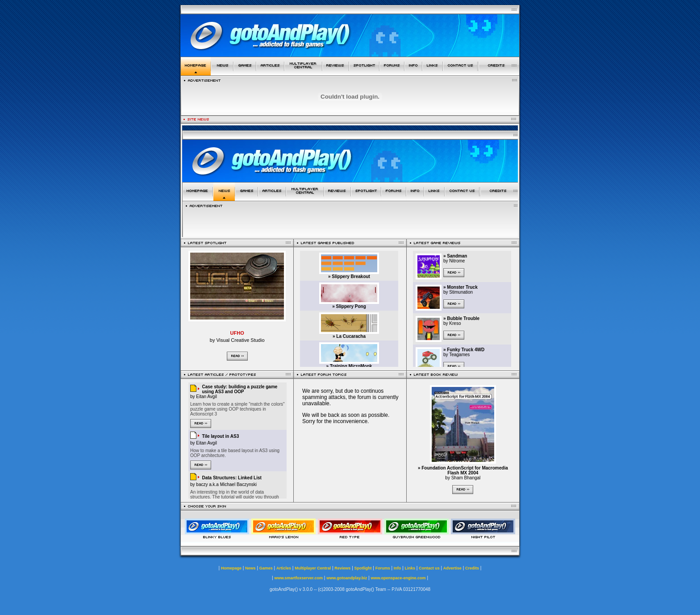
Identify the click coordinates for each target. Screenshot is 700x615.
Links (410, 568)
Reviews (342, 568)
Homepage (231, 568)
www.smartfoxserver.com (298, 578)
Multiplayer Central (313, 568)
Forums (383, 568)
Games (266, 568)
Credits (472, 568)
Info (398, 568)
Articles (284, 568)
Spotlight (363, 568)
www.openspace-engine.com (398, 578)
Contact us (429, 568)
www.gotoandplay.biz (347, 578)
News (250, 568)
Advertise (452, 568)
